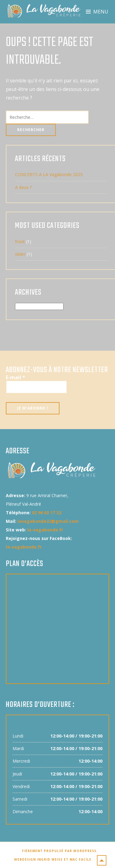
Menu (101, 12)
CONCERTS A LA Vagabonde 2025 (49, 174)
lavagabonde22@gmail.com (48, 521)
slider (20, 254)
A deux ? (23, 187)
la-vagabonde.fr (45, 530)
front (20, 242)
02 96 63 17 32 (47, 513)
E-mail (15, 377)
